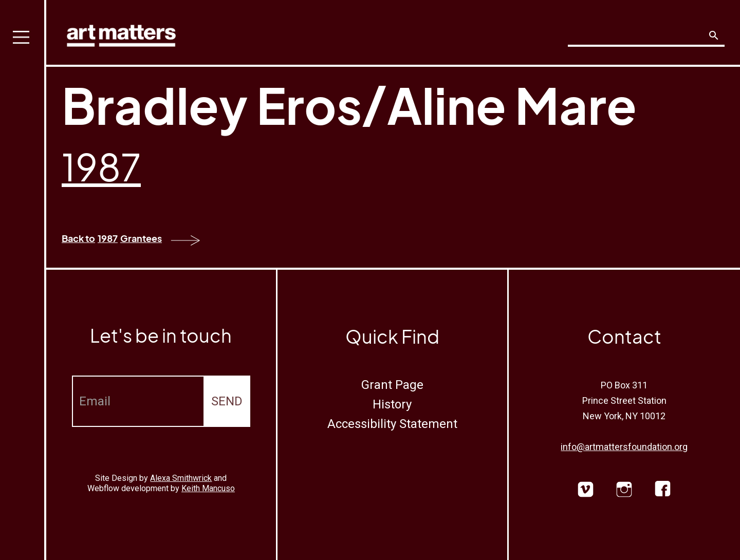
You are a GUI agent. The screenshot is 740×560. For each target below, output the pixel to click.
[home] (121, 33)
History (392, 404)
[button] (23, 280)
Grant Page (392, 385)
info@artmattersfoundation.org (624, 447)
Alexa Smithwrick (181, 478)
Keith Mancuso (208, 488)
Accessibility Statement (392, 424)
